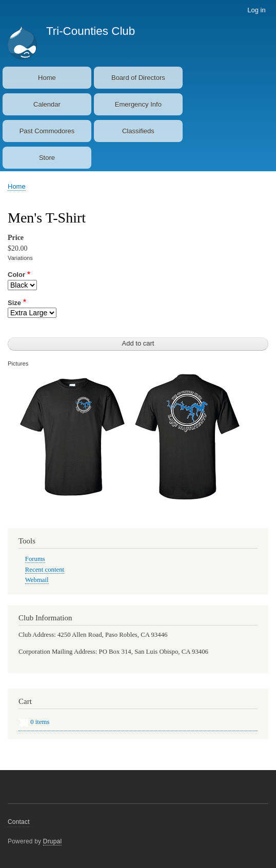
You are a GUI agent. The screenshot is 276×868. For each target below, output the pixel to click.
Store (47, 158)
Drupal (53, 841)
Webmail (37, 580)
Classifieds (138, 131)
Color (16, 275)
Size (14, 303)
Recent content (45, 570)
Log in (256, 10)
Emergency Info (138, 104)
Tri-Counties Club (91, 31)
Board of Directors (138, 78)
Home (47, 78)
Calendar (47, 104)
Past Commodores (47, 131)
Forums (35, 559)
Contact (19, 822)
